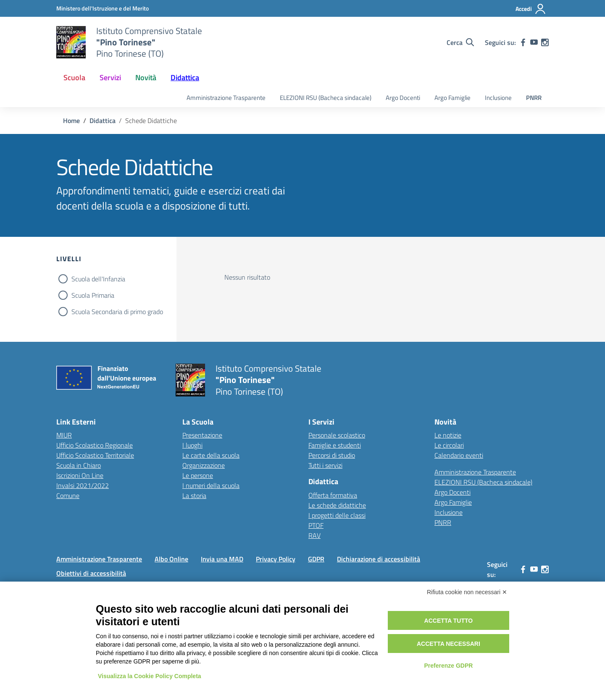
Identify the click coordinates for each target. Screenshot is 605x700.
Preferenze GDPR (448, 666)
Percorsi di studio (332, 455)
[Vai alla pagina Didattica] (103, 121)
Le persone (198, 475)
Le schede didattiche (337, 505)
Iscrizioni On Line (80, 475)
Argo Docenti (403, 98)
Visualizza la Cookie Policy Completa (150, 676)
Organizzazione (204, 465)
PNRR (534, 98)
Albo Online (171, 559)
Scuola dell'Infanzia (98, 279)
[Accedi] (531, 9)
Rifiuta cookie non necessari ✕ (467, 592)
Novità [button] (146, 77)
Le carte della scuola (211, 455)
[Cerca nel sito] (460, 42)
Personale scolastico (337, 435)
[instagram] (545, 42)
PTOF (316, 525)
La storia (194, 496)
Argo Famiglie (452, 98)
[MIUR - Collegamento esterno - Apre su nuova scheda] (103, 8)
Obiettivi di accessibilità (91, 573)
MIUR (64, 435)
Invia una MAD (222, 559)
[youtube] (534, 42)
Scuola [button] (74, 77)
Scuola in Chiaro (79, 465)
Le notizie (448, 435)
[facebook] (523, 42)
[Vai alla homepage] (71, 42)
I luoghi (192, 445)
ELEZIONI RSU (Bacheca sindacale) (326, 98)
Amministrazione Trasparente (226, 98)
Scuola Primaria (93, 295)
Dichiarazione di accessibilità (379, 559)
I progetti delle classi (337, 515)
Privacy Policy (276, 559)
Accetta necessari (448, 644)
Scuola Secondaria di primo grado (117, 312)
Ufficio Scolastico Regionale (95, 445)
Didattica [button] (185, 77)
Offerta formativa (333, 495)
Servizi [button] (110, 77)
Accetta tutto (449, 621)
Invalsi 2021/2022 (83, 485)
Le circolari (449, 445)
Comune (68, 496)
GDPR (316, 559)
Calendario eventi (459, 455)
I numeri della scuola (211, 485)
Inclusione (498, 98)
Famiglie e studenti (335, 445)
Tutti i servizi (325, 465)
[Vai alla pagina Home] (71, 121)
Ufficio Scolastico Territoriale (95, 455)
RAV (314, 535)
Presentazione (202, 435)
